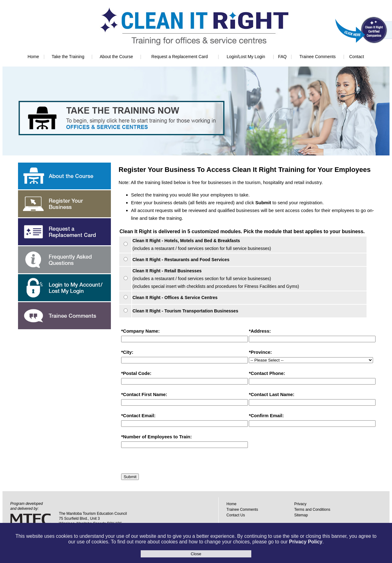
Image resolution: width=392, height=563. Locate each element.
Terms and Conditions (312, 510)
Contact (357, 57)
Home (33, 57)
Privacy (300, 504)
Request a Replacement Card (180, 57)
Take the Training (68, 57)
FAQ (282, 57)
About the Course (116, 57)
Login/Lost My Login (246, 57)
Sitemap (301, 515)
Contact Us (236, 515)
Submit (130, 477)
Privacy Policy (305, 542)
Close (196, 554)
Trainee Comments (318, 57)
